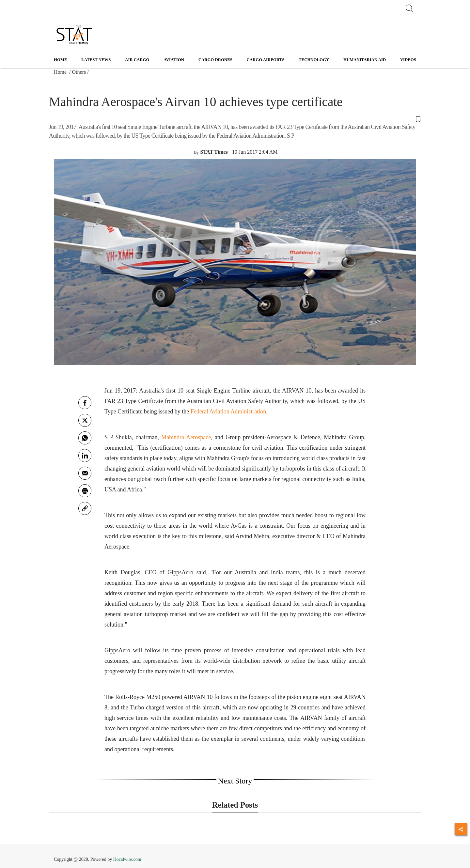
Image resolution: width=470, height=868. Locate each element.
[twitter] (85, 420)
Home (61, 60)
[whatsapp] (85, 438)
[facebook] (85, 403)
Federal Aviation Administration (228, 411)
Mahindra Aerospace (186, 437)
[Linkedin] (85, 456)
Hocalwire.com (127, 859)
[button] (235, 119)
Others (79, 72)
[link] (85, 508)
